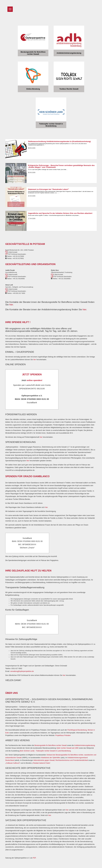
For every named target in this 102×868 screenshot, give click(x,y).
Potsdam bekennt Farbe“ (42, 763)
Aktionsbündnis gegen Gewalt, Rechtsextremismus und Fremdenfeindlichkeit (61, 760)
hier (11, 305)
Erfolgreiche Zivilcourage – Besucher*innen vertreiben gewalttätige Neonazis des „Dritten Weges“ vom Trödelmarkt (61, 166)
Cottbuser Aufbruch (13, 763)
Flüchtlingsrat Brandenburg (77, 730)
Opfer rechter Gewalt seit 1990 (67, 748)
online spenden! (35, 380)
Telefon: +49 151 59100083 (61, 279)
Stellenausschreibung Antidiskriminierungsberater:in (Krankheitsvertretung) (59, 141)
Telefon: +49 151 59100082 (15, 279)
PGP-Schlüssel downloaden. (16, 254)
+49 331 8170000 (18, 256)
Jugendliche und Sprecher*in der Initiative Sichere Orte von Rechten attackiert (60, 213)
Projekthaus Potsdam (63, 735)
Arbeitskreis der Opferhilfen (51, 758)
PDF (34, 858)
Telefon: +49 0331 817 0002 (15, 293)
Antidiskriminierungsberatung (84, 745)
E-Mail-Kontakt (11, 252)
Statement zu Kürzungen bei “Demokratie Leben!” (48, 189)
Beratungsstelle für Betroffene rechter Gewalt (51, 745)
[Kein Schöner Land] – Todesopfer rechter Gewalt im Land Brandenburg (45, 751)
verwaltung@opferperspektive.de (22, 671)
